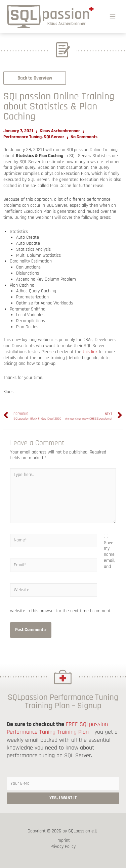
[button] (35, 78)
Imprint (63, 841)
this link (90, 352)
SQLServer (54, 137)
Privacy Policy (63, 847)
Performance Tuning (23, 137)
